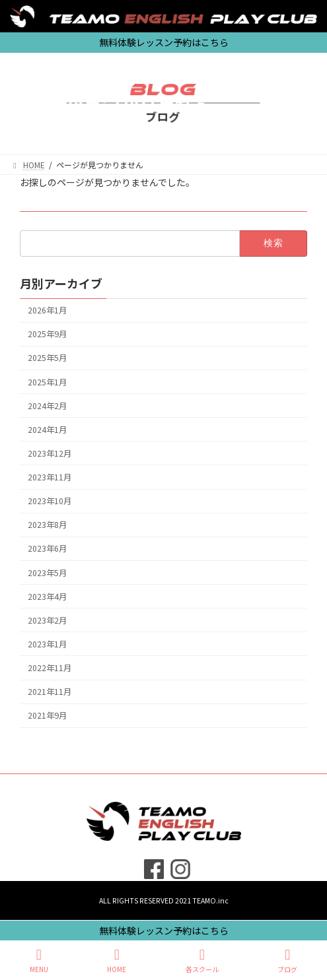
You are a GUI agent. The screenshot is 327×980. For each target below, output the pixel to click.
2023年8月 (47, 525)
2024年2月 (47, 405)
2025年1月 (47, 381)
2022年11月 (50, 668)
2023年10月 (50, 501)
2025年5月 (47, 358)
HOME (117, 961)
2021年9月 (47, 715)
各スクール (202, 961)
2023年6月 (47, 548)
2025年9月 (47, 334)
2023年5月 (47, 572)
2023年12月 (50, 453)
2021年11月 (50, 692)
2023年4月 (47, 596)
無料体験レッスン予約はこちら (164, 931)
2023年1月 (47, 643)
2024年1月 (47, 429)
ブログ (287, 961)
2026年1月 (47, 310)
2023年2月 (47, 620)
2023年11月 (50, 477)
